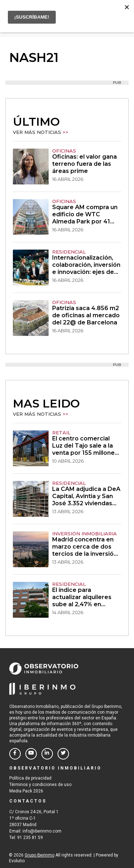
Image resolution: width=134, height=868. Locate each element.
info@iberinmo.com (42, 831)
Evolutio (17, 861)
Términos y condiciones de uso (40, 785)
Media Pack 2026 (26, 791)
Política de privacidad (30, 778)
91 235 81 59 (30, 838)
